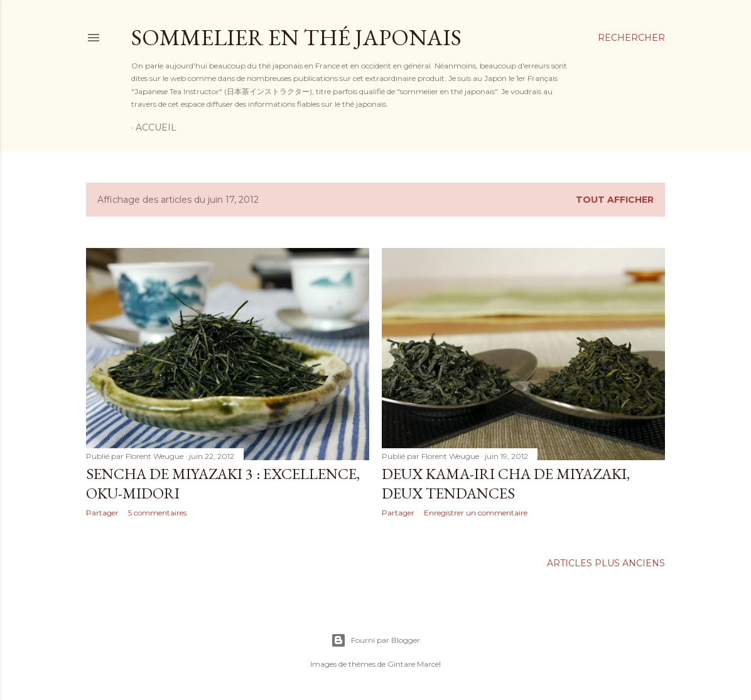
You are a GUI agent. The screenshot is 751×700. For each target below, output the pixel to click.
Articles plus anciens (606, 563)
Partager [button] (102, 513)
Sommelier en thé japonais (296, 37)
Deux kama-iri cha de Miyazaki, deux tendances (506, 483)
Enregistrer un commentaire (476, 513)
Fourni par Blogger (375, 640)
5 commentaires (157, 513)
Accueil (156, 127)
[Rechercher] (631, 38)
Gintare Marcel (414, 664)
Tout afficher (615, 200)
